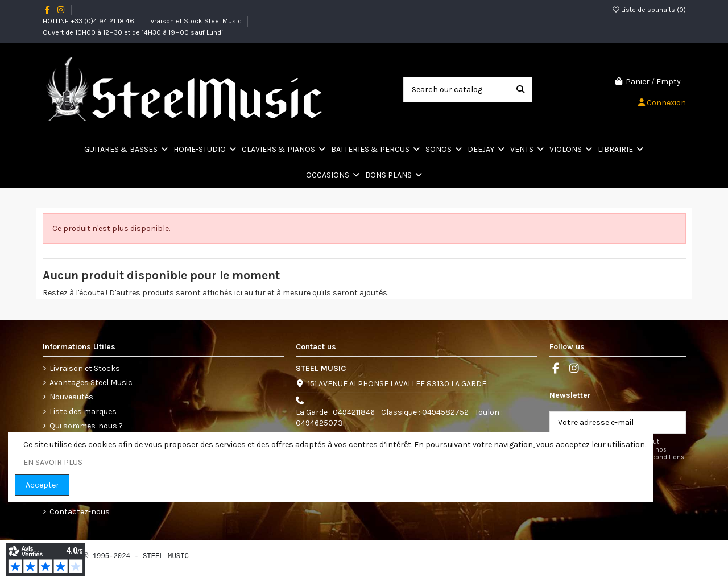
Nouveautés (71, 397)
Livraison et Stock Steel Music (195, 21)
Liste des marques (83, 412)
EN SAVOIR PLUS (53, 462)
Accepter (42, 485)
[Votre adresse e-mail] (606, 423)
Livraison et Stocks (85, 368)
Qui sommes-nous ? (86, 426)
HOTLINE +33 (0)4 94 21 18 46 (89, 21)
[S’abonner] (673, 423)
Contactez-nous (80, 512)
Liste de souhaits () (649, 10)
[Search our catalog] (520, 90)
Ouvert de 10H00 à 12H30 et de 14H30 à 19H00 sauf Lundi (133, 32)
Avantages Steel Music (91, 383)
